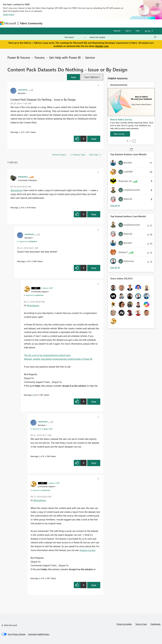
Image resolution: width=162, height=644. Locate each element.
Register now (102, 46)
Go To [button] (148, 31)
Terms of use (141, 624)
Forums (49, 23)
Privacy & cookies (124, 624)
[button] (73, 77)
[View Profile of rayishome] (23, 90)
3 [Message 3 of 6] (26, 261)
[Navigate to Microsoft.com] (8, 23)
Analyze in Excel (87, 550)
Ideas (74, 23)
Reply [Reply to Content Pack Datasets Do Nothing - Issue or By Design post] (94, 139)
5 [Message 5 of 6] (39, 456)
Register (117, 31)
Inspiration (62, 23)
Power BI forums (19, 57)
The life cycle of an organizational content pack (47, 355)
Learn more (9, 14)
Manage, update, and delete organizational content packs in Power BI (58, 359)
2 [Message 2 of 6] (19, 207)
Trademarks (155, 624)
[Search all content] (123, 37)
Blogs (101, 23)
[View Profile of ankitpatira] (23, 177)
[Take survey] (120, 134)
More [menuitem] (111, 23)
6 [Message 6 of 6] (39, 578)
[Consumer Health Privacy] (39, 634)
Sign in (128, 31)
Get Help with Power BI (65, 57)
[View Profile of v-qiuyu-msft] (47, 288)
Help (138, 31)
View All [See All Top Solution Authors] (115, 206)
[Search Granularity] (75, 37)
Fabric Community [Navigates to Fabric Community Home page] (31, 23)
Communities (88, 23)
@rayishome (17, 190)
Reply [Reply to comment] (94, 214)
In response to (27, 241)
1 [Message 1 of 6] (19, 132)
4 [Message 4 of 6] (33, 395)
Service (90, 57)
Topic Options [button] (91, 77)
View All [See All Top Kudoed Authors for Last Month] (115, 267)
